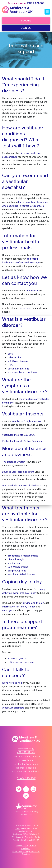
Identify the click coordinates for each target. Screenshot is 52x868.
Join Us (26, 28)
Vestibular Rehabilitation (21, 574)
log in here (25, 308)
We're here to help (12, 683)
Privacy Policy (22, 845)
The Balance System (14, 462)
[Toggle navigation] (47, 12)
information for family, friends (19, 607)
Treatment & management (23, 556)
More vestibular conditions (22, 372)
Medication (14, 563)
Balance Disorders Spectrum (18, 472)
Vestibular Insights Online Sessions (22, 441)
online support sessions (21, 662)
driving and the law (34, 603)
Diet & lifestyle (16, 559)
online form (32, 291)
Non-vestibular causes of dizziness (21, 485)
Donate (26, 21)
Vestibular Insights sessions (28, 421)
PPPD (10, 365)
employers (8, 610)
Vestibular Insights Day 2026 (18, 435)
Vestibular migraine (18, 369)
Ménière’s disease (18, 361)
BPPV (11, 354)
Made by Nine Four (20, 851)
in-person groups (17, 658)
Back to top (26, 778)
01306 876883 (26, 3)
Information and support (26, 49)
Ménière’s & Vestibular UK (26, 750)
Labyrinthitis (15, 357)
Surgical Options (17, 571)
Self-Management (18, 567)
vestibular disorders (13, 708)
